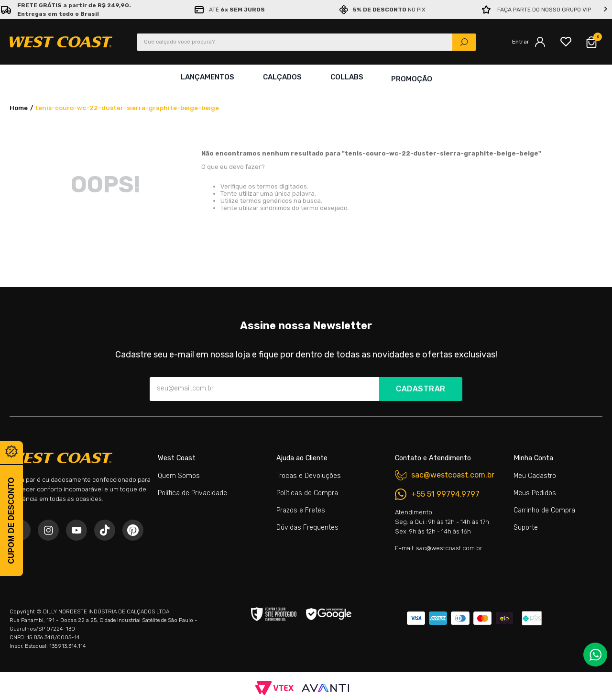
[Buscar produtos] (464, 42)
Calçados (281, 77)
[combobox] (306, 42)
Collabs (346, 77)
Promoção (412, 77)
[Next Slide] (606, 10)
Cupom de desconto (11, 520)
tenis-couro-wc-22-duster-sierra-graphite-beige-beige (127, 104)
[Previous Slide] (6, 10)
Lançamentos (207, 77)
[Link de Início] (19, 104)
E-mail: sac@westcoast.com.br (439, 548)
